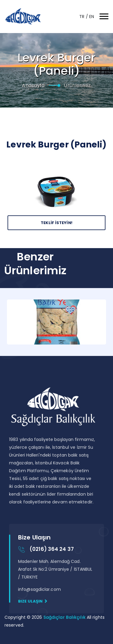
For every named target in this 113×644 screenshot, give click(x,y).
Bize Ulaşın (33, 601)
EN (92, 17)
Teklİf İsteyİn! (56, 223)
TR (82, 17)
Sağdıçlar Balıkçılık (65, 617)
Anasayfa (33, 85)
